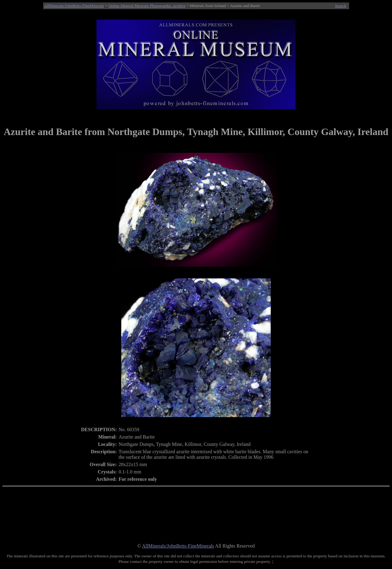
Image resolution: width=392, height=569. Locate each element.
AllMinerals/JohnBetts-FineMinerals (74, 6)
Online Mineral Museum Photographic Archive (147, 6)
